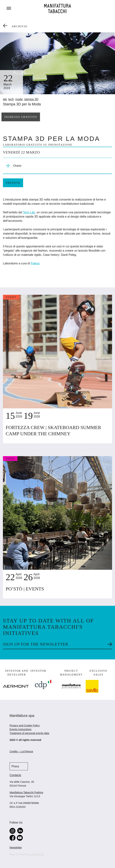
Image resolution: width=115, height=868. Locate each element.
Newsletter (16, 848)
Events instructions (20, 729)
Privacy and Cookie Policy (25, 725)
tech (11, 99)
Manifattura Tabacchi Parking (26, 792)
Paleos (35, 263)
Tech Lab (29, 212)
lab (5, 99)
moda (19, 99)
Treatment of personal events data (29, 733)
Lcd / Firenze (36, 854)
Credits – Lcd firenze (21, 751)
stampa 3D (31, 99)
